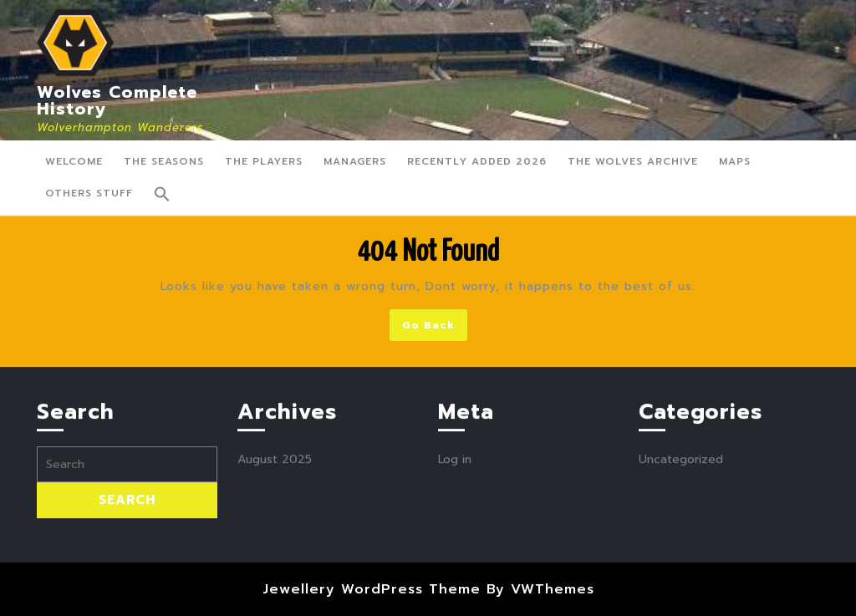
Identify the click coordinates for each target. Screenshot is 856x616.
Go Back (435, 328)
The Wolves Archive (633, 161)
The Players (264, 161)
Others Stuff (89, 193)
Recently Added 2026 (477, 161)
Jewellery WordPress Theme (372, 589)
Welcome (74, 161)
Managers (355, 161)
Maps (735, 161)
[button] (162, 194)
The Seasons (164, 161)
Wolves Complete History (117, 100)
